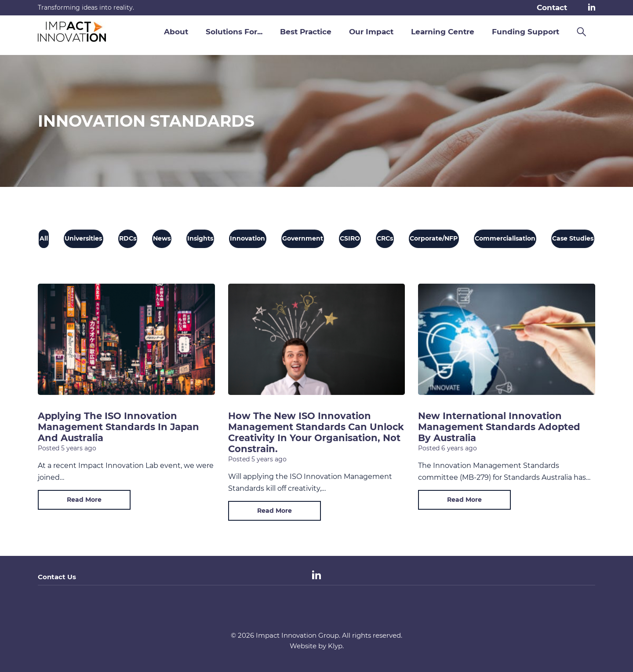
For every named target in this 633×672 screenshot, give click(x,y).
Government (303, 238)
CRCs (385, 238)
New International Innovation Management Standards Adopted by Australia (499, 427)
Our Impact (371, 32)
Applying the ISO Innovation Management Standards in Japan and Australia (118, 427)
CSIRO (350, 238)
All (44, 238)
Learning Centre (443, 32)
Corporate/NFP (434, 238)
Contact (552, 7)
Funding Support (526, 32)
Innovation (247, 238)
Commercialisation (505, 238)
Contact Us (57, 577)
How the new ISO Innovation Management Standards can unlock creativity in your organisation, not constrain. (316, 432)
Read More (84, 500)
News (162, 238)
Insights (200, 238)
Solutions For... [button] (234, 32)
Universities (83, 238)
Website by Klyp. (317, 646)
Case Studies (573, 238)
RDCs (128, 238)
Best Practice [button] (306, 32)
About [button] (176, 32)
